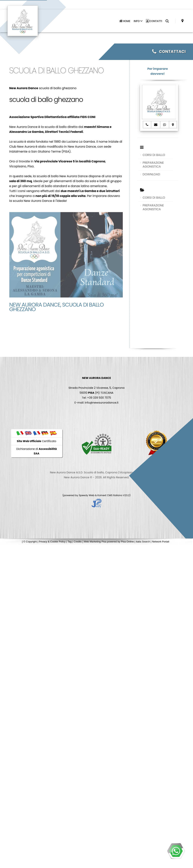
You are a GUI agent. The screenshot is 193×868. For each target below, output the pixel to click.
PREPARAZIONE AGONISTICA (153, 165)
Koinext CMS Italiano (110, 495)
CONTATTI (154, 21)
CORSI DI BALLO (154, 155)
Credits (78, 542)
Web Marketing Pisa (95, 542)
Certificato (37, 441)
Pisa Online (127, 542)
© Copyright (30, 542)
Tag (70, 542)
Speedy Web (87, 495)
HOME (125, 21)
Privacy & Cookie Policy (52, 542)
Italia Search (143, 542)
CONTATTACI (169, 52)
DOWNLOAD (151, 174)
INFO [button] (138, 21)
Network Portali (161, 542)
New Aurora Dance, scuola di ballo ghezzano (57, 307)
